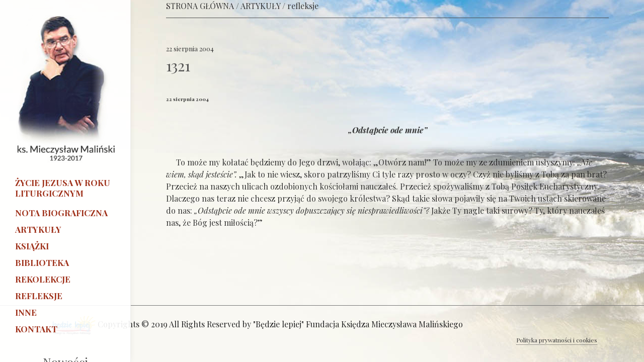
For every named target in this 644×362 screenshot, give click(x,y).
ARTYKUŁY (260, 6)
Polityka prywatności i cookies (557, 340)
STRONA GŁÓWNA (200, 6)
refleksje (303, 6)
